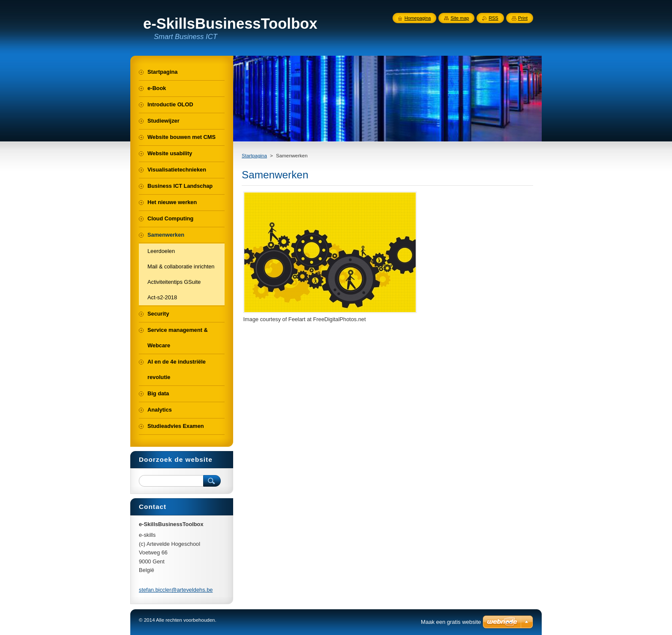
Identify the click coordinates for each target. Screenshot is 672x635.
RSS (493, 18)
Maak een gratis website (451, 622)
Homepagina (418, 18)
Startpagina (254, 156)
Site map (460, 18)
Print (523, 18)
